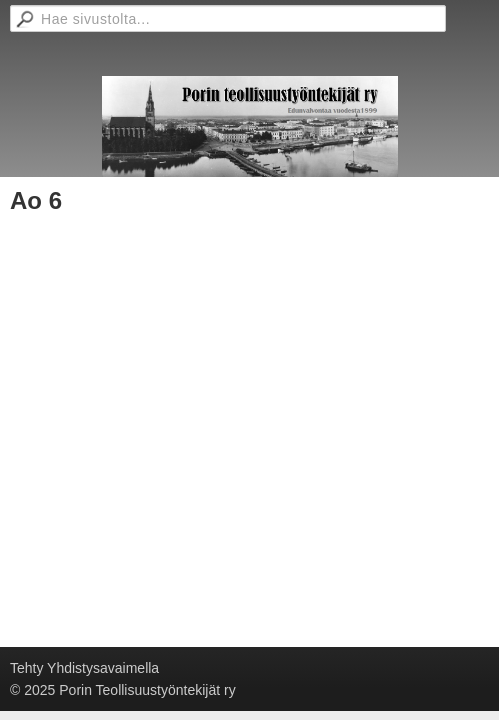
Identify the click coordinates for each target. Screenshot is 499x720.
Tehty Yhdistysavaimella (84, 668)
